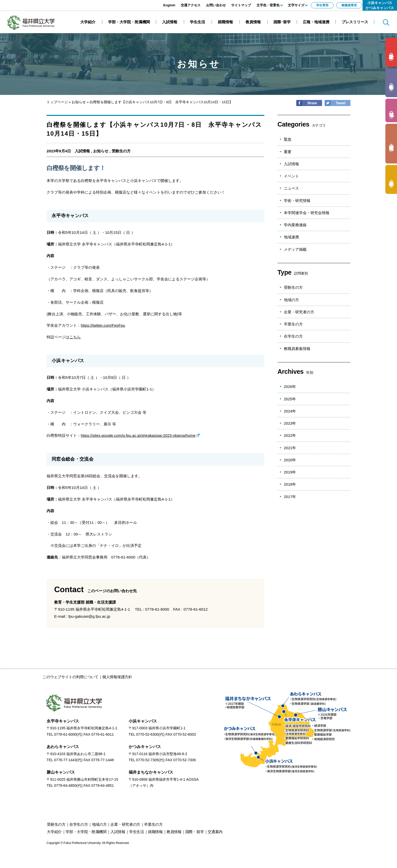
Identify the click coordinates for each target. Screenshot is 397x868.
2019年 (290, 472)
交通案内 (215, 832)
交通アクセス (191, 5)
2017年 (290, 497)
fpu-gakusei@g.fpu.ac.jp (89, 616)
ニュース (291, 188)
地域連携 (291, 237)
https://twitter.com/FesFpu (103, 325)
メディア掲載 (295, 249)
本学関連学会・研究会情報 (307, 213)
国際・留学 (195, 832)
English (169, 5)
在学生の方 (293, 336)
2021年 (290, 448)
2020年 (290, 460)
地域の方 (291, 300)
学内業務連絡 (295, 225)
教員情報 (174, 832)
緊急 (288, 139)
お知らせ (79, 102)
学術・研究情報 (297, 201)
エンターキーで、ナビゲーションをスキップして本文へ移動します (57, 3)
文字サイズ (296, 5)
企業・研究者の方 (299, 312)
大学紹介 (54, 832)
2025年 (290, 399)
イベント (291, 176)
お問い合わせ (216, 5)
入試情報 (82, 151)
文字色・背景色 (268, 5)
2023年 (290, 423)
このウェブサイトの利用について (71, 677)
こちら (75, 337)
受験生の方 (121, 151)
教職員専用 (349, 5)
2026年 (290, 387)
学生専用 (322, 5)
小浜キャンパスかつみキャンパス (380, 5)
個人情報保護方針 (117, 677)
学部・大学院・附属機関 (86, 832)
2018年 (290, 484)
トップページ (57, 102)
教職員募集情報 (297, 349)
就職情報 (155, 832)
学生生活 (137, 832)
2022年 (290, 435)
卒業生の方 (293, 324)
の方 (391, 53)
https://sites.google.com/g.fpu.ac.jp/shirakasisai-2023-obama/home (138, 435)
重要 (288, 152)
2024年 (290, 411)
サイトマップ (241, 5)
